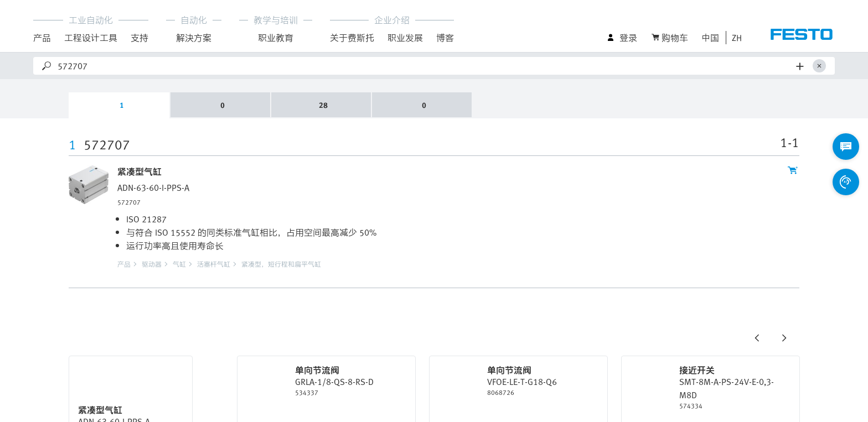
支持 (139, 38)
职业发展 (405, 38)
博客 (445, 38)
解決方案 (194, 38)
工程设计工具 (91, 38)
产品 (42, 38)
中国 (710, 38)
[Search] (425, 66)
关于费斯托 (352, 38)
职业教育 (276, 38)
